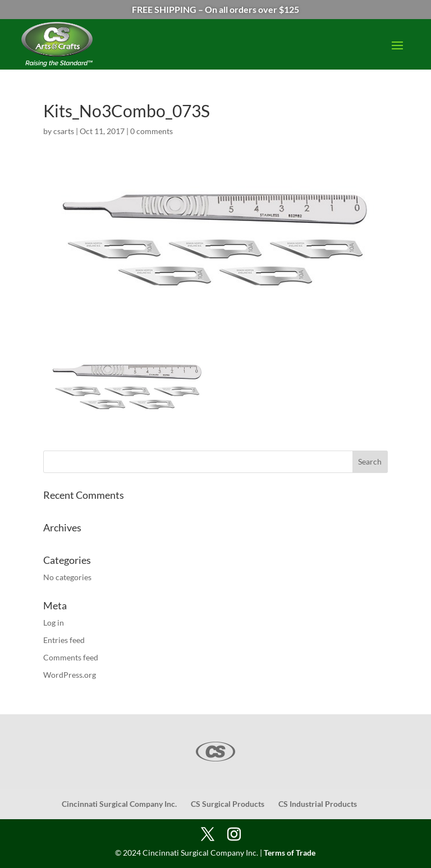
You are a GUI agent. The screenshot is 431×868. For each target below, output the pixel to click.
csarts (64, 131)
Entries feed (64, 640)
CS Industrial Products (318, 804)
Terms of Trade (290, 853)
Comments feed (71, 657)
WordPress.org (70, 675)
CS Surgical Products (228, 804)
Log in (54, 623)
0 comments (152, 131)
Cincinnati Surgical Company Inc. (119, 804)
